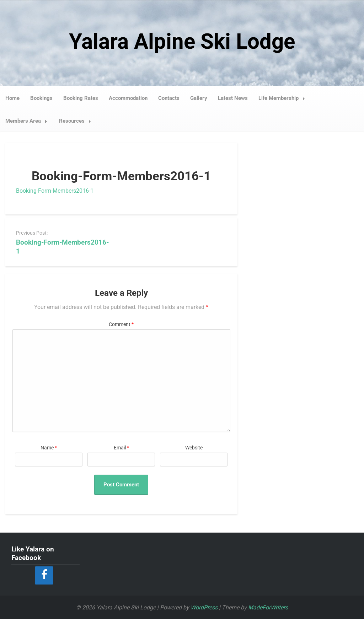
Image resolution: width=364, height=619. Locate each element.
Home (12, 98)
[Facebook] (44, 575)
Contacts (169, 98)
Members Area (28, 121)
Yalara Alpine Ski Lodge (182, 41)
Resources (77, 121)
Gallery (199, 98)
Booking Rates (81, 98)
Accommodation (128, 98)
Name (49, 447)
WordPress (204, 607)
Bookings (41, 98)
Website (194, 447)
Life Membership (284, 98)
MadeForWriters (268, 607)
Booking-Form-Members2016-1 (55, 190)
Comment (121, 324)
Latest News (233, 98)
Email (121, 447)
